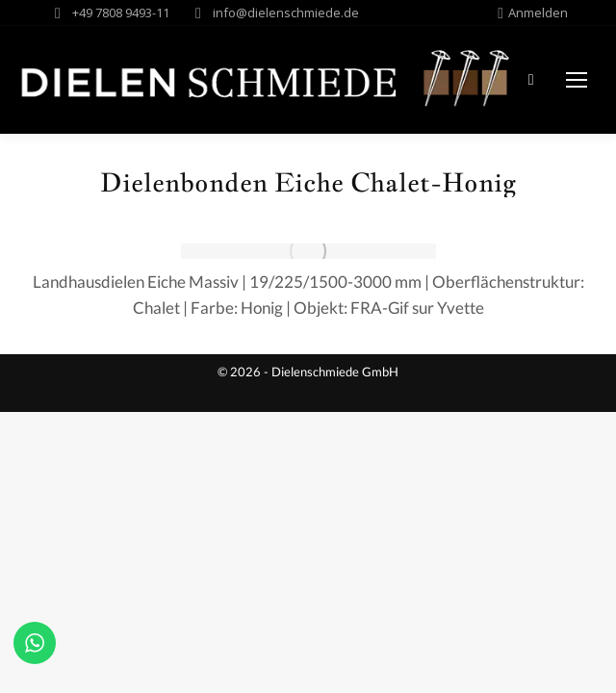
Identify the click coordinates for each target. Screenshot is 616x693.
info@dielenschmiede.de (286, 13)
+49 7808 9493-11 (121, 13)
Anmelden (533, 13)
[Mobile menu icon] (577, 80)
